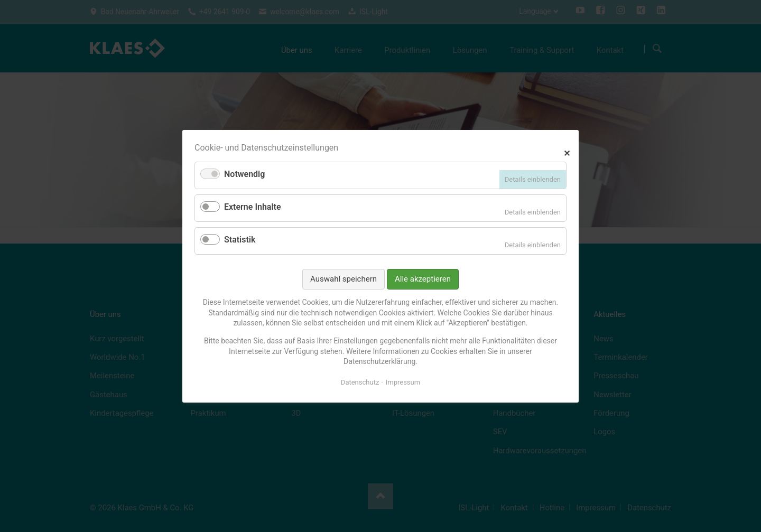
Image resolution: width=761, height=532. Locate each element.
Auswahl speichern (344, 278)
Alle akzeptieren (423, 278)
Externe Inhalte (253, 207)
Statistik (240, 240)
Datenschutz (360, 382)
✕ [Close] (567, 152)
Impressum (403, 382)
